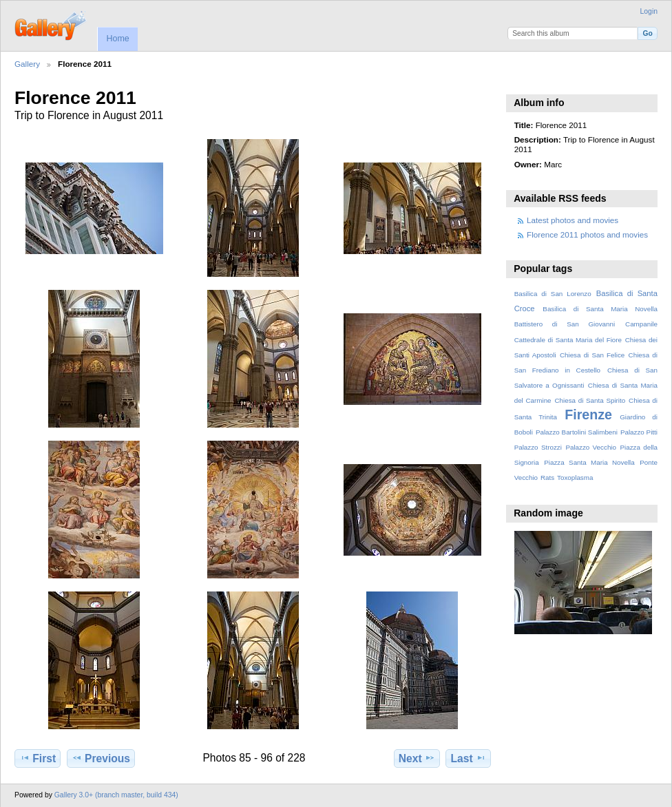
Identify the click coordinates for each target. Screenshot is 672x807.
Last (469, 758)
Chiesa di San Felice (592, 355)
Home (117, 39)
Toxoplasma (575, 478)
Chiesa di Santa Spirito (590, 400)
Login (649, 11)
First (38, 758)
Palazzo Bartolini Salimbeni (577, 432)
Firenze (588, 415)
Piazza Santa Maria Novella (589, 462)
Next (417, 758)
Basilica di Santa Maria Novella (600, 309)
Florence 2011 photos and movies (587, 234)
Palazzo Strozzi (538, 447)
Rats (547, 478)
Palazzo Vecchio (591, 447)
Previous (101, 758)
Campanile (641, 324)
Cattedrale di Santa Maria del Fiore (568, 340)
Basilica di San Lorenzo (553, 294)
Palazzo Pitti (639, 432)
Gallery (27, 64)
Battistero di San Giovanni (565, 324)
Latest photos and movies (573, 220)
